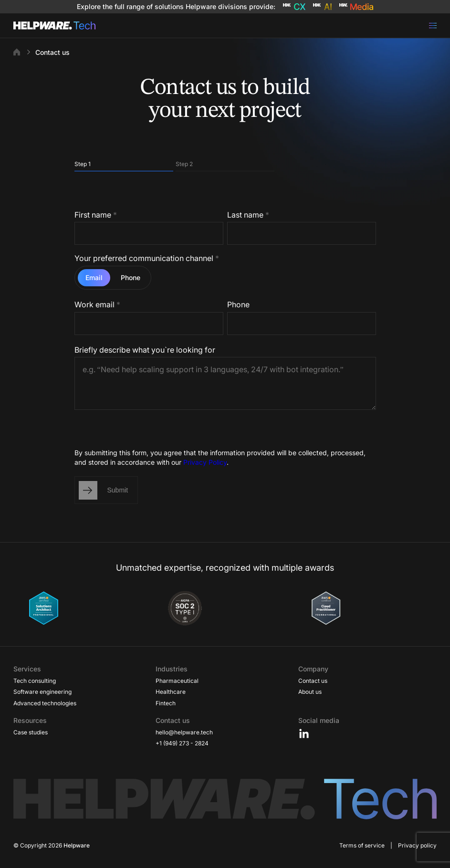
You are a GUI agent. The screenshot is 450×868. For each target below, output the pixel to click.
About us (310, 692)
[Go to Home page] (54, 26)
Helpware (77, 845)
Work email (97, 304)
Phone (238, 304)
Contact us (313, 681)
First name (96, 215)
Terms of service (362, 845)
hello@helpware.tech (184, 732)
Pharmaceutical (177, 681)
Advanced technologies (45, 703)
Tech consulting (35, 681)
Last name (248, 215)
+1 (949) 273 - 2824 (182, 743)
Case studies (31, 732)
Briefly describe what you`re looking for (145, 350)
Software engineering (42, 692)
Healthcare (171, 692)
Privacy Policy (205, 462)
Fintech (166, 703)
